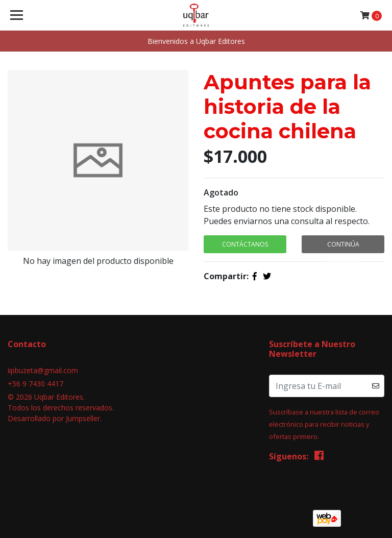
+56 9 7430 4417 (35, 384)
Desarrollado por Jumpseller (54, 418)
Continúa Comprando (343, 247)
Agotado (221, 192)
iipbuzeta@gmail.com (43, 370)
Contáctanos (245, 244)
